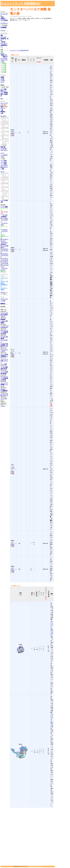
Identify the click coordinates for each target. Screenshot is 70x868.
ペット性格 (4, 161)
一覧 (42, 18)
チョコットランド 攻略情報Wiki (21, 3)
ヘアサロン (5, 230)
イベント (3, 30)
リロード (14, 18)
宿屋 (2, 107)
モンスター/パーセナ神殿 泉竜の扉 (19, 50)
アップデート (4, 23)
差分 (38, 18)
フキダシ (3, 80)
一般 (2, 110)
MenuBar (3, 389)
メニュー (3, 406)
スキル (2, 53)
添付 (33, 18)
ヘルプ (28, 20)
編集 (24, 18)
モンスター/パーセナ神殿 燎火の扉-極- (4, 378)
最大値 (4, 42)
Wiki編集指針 (4, 391)
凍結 (29, 18)
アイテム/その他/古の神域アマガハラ (4, 315)
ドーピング (4, 43)
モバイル (3, 292)
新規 (20, 18)
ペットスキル (4, 165)
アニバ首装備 (4, 92)
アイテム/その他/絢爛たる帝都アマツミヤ (4, 345)
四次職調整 (4, 27)
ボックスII (5, 260)
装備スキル (4, 55)
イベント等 (4, 398)
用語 (2, 17)
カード (2, 82)
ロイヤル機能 (4, 207)
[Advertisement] (49, 4)
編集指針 (3, 304)
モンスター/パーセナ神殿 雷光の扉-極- (4, 332)
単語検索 (48, 18)
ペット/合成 (4, 364)
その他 (2, 79)
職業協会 (3, 112)
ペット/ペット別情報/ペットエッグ (4, 385)
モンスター (4, 116)
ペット (2, 153)
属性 (2, 35)
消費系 (2, 77)
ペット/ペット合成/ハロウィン (4, 361)
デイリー (3, 108)
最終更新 (12, 20)
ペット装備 (4, 164)
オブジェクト (4, 150)
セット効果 (4, 89)
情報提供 (3, 19)
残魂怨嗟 (3, 319)
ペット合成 (4, 162)
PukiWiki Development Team (35, 866)
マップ (2, 172)
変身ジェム (4, 91)
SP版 (2, 113)
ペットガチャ (5, 218)
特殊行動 (3, 147)
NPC (2, 98)
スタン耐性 (52, 634)
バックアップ (21, 20)
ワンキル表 (4, 149)
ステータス (4, 37)
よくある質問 (4, 20)
